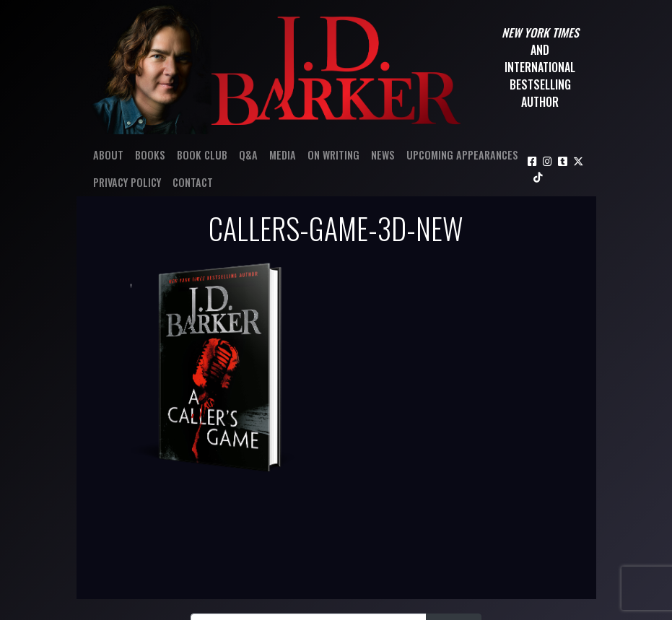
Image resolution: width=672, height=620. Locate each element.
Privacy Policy (127, 182)
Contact (193, 182)
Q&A (248, 155)
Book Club (202, 155)
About (108, 155)
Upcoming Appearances (462, 155)
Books (150, 155)
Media (283, 155)
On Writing (333, 155)
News (383, 155)
